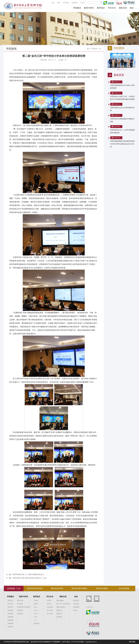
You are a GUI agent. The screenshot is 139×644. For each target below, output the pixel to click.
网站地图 (132, 642)
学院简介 (10, 600)
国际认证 (59, 610)
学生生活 (112, 8)
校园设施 (10, 620)
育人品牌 (50, 610)
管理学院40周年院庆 (35, 588)
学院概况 (77, 8)
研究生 (36, 604)
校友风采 (76, 604)
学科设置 (20, 604)
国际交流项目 (61, 607)
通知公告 (59, 614)
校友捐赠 (76, 607)
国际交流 (123, 8)
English (83, 3)
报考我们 (37, 623)
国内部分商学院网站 (79, 588)
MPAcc (36, 614)
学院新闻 (94, 49)
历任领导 (10, 610)
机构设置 (10, 617)
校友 (132, 8)
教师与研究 (89, 8)
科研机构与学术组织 (24, 607)
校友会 (75, 610)
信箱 (53, 3)
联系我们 (10, 627)
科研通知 (20, 610)
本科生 (36, 600)
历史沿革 (10, 604)
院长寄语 (10, 607)
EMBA (36, 610)
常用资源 (66, 3)
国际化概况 (60, 600)
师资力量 (20, 600)
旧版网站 (75, 3)
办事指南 (10, 623)
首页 (88, 49)
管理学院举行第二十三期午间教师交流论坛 (28, 574)
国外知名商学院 (57, 588)
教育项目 (101, 8)
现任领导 (10, 614)
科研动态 (20, 614)
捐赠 (59, 3)
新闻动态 (76, 600)
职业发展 (50, 607)
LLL (35, 620)
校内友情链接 (124, 588)
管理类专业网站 (102, 588)
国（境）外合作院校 (63, 604)
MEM (36, 617)
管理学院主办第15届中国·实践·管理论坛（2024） (30, 578)
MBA (35, 607)
